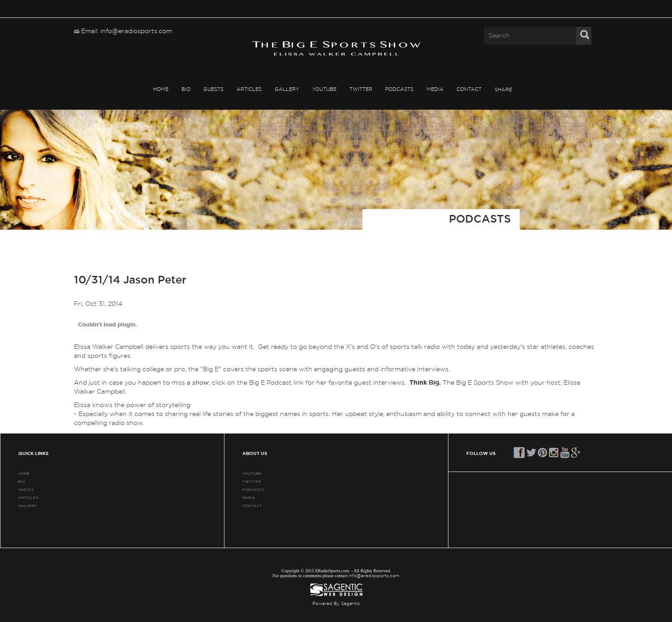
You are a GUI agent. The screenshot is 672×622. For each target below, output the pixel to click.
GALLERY (287, 89)
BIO (186, 89)
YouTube (324, 89)
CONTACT (469, 89)
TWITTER (361, 89)
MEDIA (435, 89)
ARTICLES (249, 89)
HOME (161, 89)
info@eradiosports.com (374, 576)
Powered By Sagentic (336, 604)
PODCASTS (399, 89)
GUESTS (213, 89)
